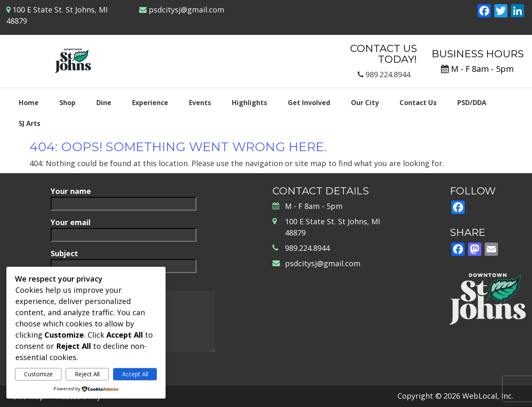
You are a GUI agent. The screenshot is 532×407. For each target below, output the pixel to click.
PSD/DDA (472, 103)
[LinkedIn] (517, 12)
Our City (365, 103)
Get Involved (309, 103)
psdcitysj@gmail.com (186, 10)
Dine (104, 103)
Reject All (87, 374)
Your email (124, 228)
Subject (124, 259)
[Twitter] (501, 12)
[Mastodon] (475, 250)
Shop (67, 103)
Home (29, 103)
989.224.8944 (384, 74)
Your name (124, 197)
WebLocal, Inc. (488, 396)
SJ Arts (29, 123)
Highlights (249, 103)
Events (200, 103)
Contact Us (418, 103)
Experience (150, 103)
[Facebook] (484, 12)
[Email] (491, 250)
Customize (38, 374)
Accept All (135, 374)
